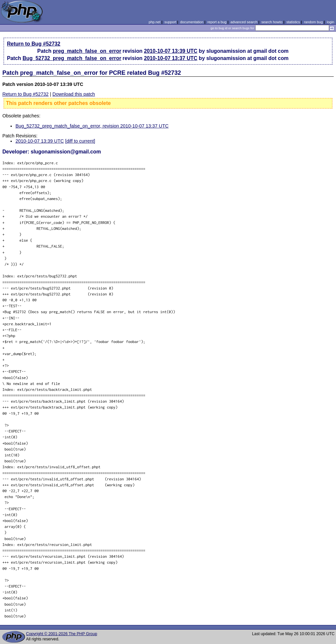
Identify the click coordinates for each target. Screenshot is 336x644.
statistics (293, 22)
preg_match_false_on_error (87, 51)
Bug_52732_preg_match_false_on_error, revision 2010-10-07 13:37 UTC (92, 126)
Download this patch (74, 94)
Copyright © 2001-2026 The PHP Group (62, 634)
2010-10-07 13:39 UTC (171, 51)
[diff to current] (80, 141)
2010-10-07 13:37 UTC (171, 58)
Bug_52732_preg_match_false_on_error (72, 58)
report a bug (217, 22)
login (331, 22)
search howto (272, 22)
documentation (192, 22)
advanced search (244, 22)
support (170, 22)
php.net (155, 22)
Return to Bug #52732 (34, 44)
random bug (313, 22)
